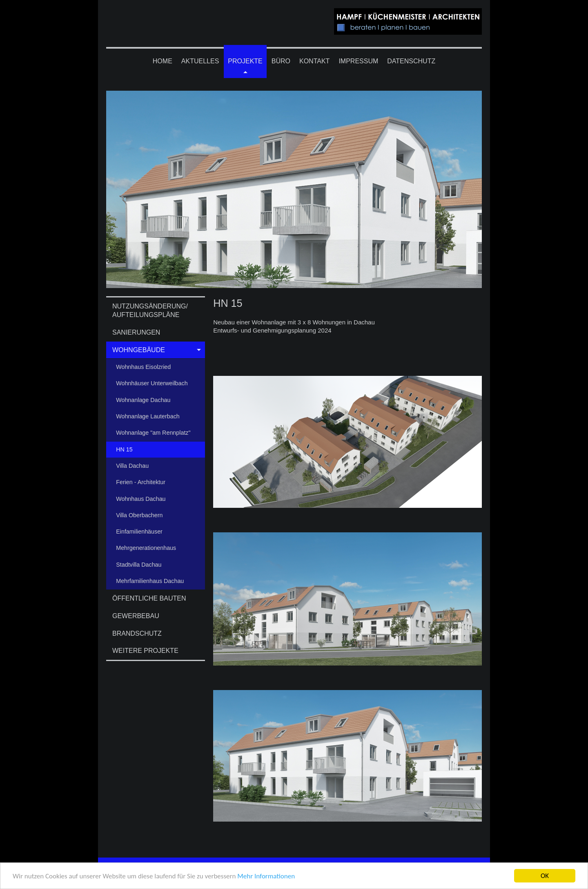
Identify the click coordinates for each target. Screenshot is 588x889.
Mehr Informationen (266, 877)
